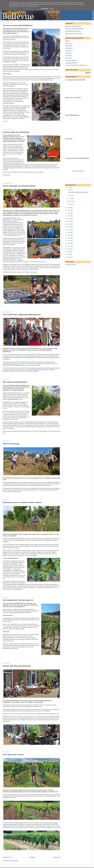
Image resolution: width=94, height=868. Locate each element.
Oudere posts (57, 857)
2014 (69, 238)
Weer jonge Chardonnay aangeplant (78, 192)
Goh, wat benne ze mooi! (13, 755)
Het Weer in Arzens (71, 264)
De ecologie (69, 58)
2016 (69, 232)
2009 (69, 252)
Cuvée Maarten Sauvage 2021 (37, 368)
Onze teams (69, 53)
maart (71, 198)
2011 (69, 246)
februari (71, 201)
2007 (69, 257)
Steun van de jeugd (11, 444)
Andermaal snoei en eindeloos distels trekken (22, 502)
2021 (69, 219)
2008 (69, 254)
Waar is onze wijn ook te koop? (74, 33)
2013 (69, 241)
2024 (69, 210)
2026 (69, 188)
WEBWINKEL (69, 23)
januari (71, 204)
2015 (69, 235)
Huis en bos (69, 55)
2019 (69, 224)
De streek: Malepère (71, 60)
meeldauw (6, 566)
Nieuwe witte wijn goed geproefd (17, 666)
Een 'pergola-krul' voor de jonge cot (18, 600)
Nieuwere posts (7, 857)
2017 (69, 230)
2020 (69, 221)
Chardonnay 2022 (15, 364)
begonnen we (13, 83)
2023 (69, 213)
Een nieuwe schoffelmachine (15, 382)
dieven (9, 618)
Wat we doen (69, 46)
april (70, 196)
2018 (69, 227)
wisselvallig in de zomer (31, 356)
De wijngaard (69, 48)
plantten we (18, 146)
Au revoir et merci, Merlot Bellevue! (18, 25)
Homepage (32, 857)
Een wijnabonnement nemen (73, 31)
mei (70, 190)
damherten (34, 611)
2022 (69, 216)
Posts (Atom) (15, 861)
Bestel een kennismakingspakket (74, 29)
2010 (69, 249)
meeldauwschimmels (9, 103)
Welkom (68, 41)
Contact (68, 65)
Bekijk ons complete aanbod (73, 26)
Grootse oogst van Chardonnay (16, 132)
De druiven (68, 51)
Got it (52, 9)
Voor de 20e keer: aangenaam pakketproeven (22, 315)
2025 (69, 208)
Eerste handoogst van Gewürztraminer (19, 186)
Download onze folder (71, 63)
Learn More (45, 9)
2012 (69, 243)
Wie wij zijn (69, 43)
